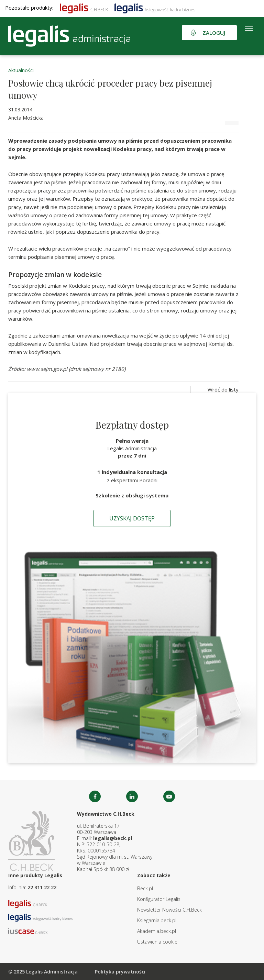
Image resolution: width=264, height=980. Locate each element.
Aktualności (21, 70)
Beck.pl (145, 888)
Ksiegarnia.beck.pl (157, 920)
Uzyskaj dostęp (132, 518)
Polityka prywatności (120, 972)
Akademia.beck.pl (157, 931)
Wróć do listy (223, 389)
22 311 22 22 (42, 887)
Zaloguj (214, 33)
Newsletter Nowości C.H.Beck (169, 910)
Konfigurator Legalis (159, 899)
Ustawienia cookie (157, 942)
